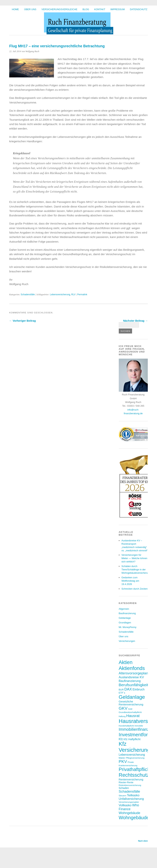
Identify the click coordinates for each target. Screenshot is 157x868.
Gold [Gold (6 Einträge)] (130, 709)
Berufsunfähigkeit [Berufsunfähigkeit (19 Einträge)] (134, 685)
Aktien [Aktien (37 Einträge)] (126, 662)
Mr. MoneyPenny (128, 627)
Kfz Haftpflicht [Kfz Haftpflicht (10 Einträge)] (132, 739)
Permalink (82, 295)
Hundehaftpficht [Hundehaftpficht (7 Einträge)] (126, 726)
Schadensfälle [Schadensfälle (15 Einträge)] (129, 791)
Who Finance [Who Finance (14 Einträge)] (129, 807)
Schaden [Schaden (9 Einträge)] (124, 788)
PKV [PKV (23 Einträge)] (123, 761)
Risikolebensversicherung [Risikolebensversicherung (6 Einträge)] (130, 785)
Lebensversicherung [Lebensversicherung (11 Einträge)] (132, 755)
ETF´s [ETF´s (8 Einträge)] (122, 693)
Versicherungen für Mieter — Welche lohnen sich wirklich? (134, 558)
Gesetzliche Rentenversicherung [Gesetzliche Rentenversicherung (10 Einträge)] (131, 703)
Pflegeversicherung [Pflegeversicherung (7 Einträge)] (135, 758)
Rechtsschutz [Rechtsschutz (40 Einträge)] (134, 775)
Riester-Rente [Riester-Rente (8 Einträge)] (126, 782)
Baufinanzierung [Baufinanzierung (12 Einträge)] (130, 681)
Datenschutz (139, 9)
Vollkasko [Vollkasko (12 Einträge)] (125, 805)
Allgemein (124, 609)
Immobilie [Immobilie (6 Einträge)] (139, 726)
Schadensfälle (28, 295)
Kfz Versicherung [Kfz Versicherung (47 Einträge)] (134, 747)
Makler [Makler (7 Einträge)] (122, 758)
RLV (73, 295)
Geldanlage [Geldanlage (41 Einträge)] (132, 697)
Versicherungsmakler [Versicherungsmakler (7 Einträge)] (129, 802)
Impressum (118, 9)
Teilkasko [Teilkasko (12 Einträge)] (133, 795)
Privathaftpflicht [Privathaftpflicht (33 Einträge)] (135, 769)
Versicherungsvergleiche (59, 9)
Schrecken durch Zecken (135, 589)
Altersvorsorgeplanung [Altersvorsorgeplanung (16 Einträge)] (136, 673)
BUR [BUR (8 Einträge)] (121, 690)
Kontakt (100, 9)
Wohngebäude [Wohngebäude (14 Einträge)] (130, 813)
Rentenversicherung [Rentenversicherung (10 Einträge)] (131, 780)
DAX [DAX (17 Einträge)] (128, 689)
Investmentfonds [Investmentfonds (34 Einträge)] (136, 735)
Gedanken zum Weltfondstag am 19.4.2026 (130, 581)
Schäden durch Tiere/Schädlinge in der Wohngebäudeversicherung (136, 570)
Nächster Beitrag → (135, 321)
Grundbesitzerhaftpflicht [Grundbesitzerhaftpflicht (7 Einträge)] (130, 712)
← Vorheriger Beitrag (23, 321)
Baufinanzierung (127, 613)
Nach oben (143, 841)
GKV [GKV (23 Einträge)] (123, 708)
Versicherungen (127, 641)
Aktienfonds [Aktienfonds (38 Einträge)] (132, 668)
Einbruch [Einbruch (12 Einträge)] (138, 689)
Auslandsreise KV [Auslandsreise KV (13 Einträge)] (131, 677)
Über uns (30, 9)
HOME (15, 9)
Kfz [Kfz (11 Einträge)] (121, 739)
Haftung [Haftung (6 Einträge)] (122, 716)
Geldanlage (125, 618)
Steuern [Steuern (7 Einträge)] (123, 795)
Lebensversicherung (60, 295)
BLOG (86, 9)
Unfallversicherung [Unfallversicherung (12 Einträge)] (131, 799)
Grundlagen (125, 623)
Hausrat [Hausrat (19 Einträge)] (133, 716)
